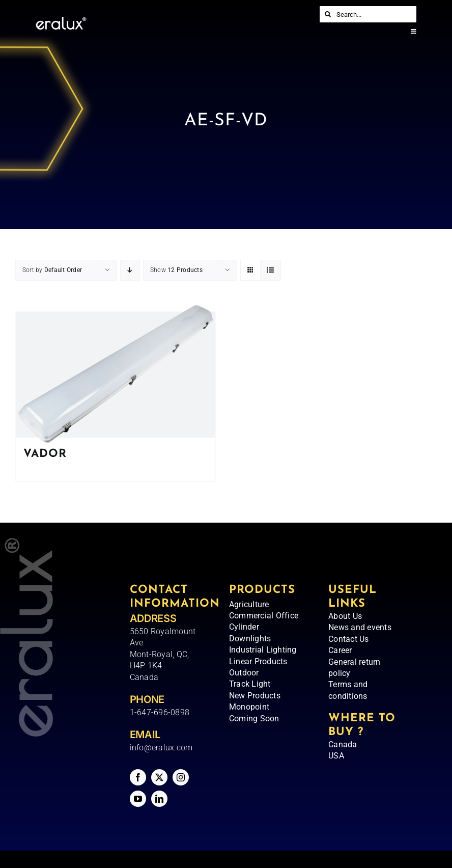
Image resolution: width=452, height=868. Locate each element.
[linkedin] (159, 799)
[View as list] (271, 270)
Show (176, 270)
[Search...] (368, 14)
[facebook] (138, 777)
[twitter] (159, 777)
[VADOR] (116, 375)
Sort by (52, 270)
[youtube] (138, 799)
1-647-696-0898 (160, 712)
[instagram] (181, 777)
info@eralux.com (161, 748)
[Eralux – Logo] (61, 21)
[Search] (328, 14)
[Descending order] (130, 270)
